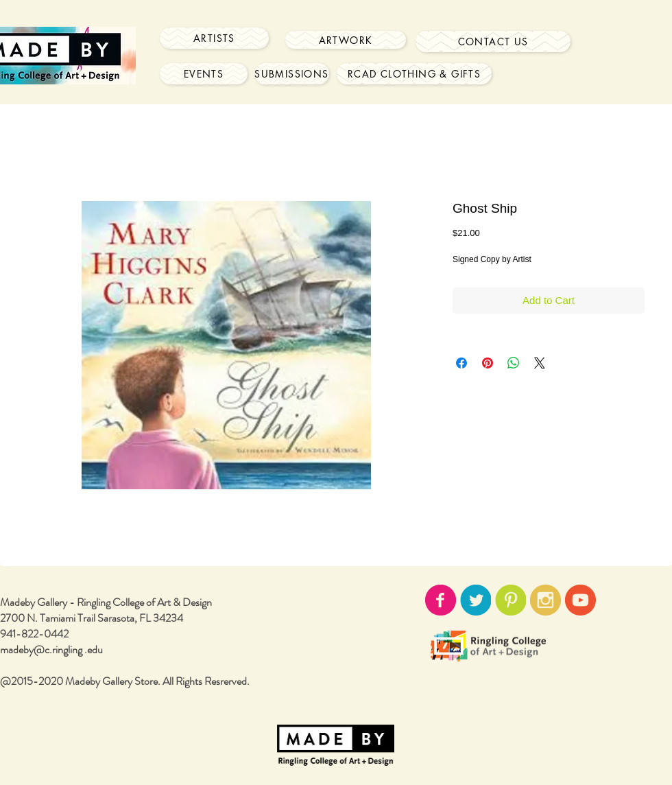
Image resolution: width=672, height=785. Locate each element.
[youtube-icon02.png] (580, 600)
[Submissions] (292, 74)
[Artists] (214, 38)
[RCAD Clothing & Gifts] (414, 74)
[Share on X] (540, 363)
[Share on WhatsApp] (514, 363)
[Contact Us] (493, 42)
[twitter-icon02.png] (476, 600)
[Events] (204, 74)
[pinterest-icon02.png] (511, 600)
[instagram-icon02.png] (545, 600)
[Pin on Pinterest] (488, 363)
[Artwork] (346, 40)
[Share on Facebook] (461, 363)
